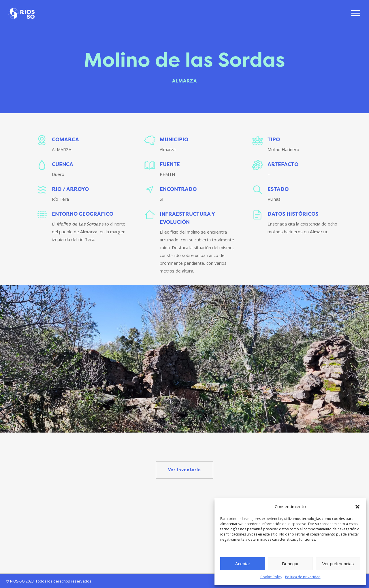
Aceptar (243, 564)
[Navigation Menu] (356, 14)
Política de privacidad (303, 577)
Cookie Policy (271, 577)
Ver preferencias (338, 564)
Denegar (290, 564)
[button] (357, 507)
